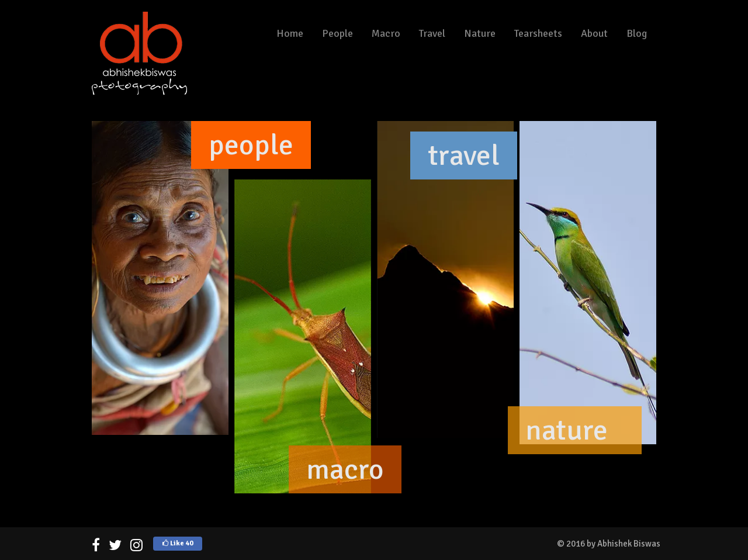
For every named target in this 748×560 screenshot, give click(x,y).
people (251, 145)
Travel (432, 33)
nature (567, 430)
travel (464, 155)
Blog (637, 33)
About (594, 33)
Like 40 (178, 543)
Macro (386, 33)
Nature (480, 33)
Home (290, 33)
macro (345, 469)
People (337, 33)
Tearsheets (538, 33)
